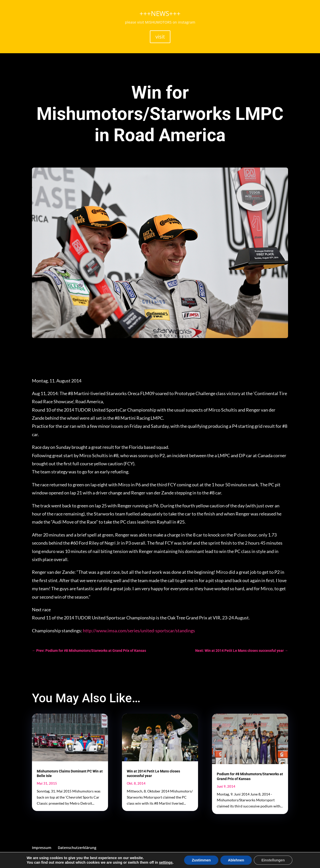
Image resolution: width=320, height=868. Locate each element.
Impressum (42, 848)
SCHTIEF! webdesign (119, 861)
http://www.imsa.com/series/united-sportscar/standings (139, 631)
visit (160, 37)
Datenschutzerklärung (77, 848)
